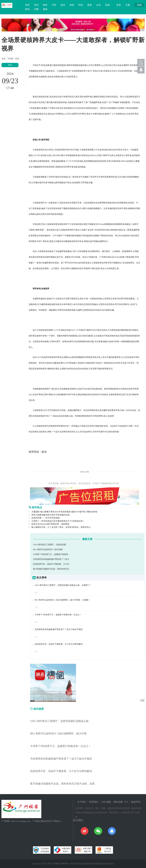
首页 (27, 5)
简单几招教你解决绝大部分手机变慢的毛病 (50, 515)
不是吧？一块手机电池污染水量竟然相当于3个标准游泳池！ (58, 521)
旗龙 (44, 452)
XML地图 (106, 802)
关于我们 (82, 802)
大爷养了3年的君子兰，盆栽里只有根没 (51, 554)
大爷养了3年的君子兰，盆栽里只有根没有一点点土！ (58, 615)
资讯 (36, 5)
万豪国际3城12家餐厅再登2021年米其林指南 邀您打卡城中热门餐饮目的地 (64, 512)
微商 (45, 9)
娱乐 (63, 5)
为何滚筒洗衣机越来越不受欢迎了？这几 (51, 559)
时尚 (81, 5)
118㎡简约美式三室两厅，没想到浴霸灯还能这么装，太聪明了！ (63, 585)
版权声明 (136, 802)
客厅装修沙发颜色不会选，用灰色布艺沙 (51, 569)
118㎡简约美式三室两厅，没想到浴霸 (49, 545)
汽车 (54, 5)
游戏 (107, 5)
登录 (119, 5)
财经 (45, 5)
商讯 (27, 9)
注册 (128, 5)
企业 (99, 5)
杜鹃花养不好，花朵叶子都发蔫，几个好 (51, 564)
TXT (126, 802)
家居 (90, 5)
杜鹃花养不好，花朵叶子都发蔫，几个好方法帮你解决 (59, 644)
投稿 (139, 5)
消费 (36, 9)
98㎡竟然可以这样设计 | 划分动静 (48, 549)
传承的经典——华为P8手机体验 (46, 518)
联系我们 (94, 802)
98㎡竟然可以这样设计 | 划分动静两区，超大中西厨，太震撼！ (62, 600)
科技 (72, 5)
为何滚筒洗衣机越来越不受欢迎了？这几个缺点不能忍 (59, 629)
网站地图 (118, 802)
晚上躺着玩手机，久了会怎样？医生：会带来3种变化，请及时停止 (61, 527)
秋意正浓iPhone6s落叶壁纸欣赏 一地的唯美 (50, 524)
